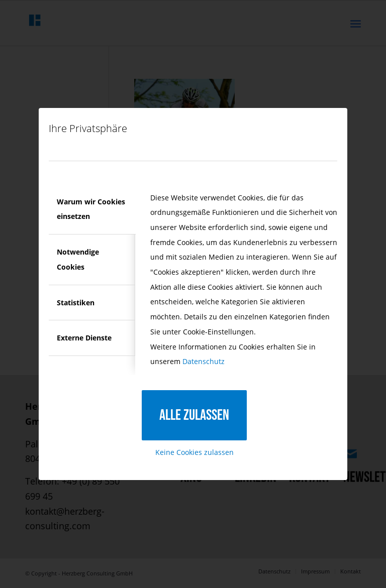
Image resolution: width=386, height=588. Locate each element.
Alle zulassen (194, 415)
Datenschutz (204, 361)
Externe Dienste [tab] (84, 338)
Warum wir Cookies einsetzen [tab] (91, 209)
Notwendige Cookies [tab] (78, 259)
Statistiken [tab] (76, 303)
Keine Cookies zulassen (195, 452)
